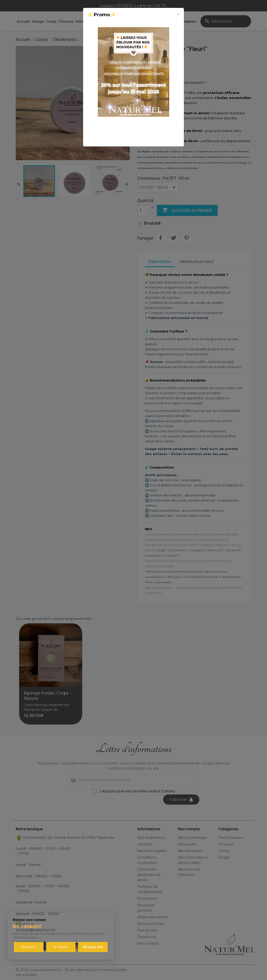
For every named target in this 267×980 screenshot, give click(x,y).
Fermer (168, 137)
